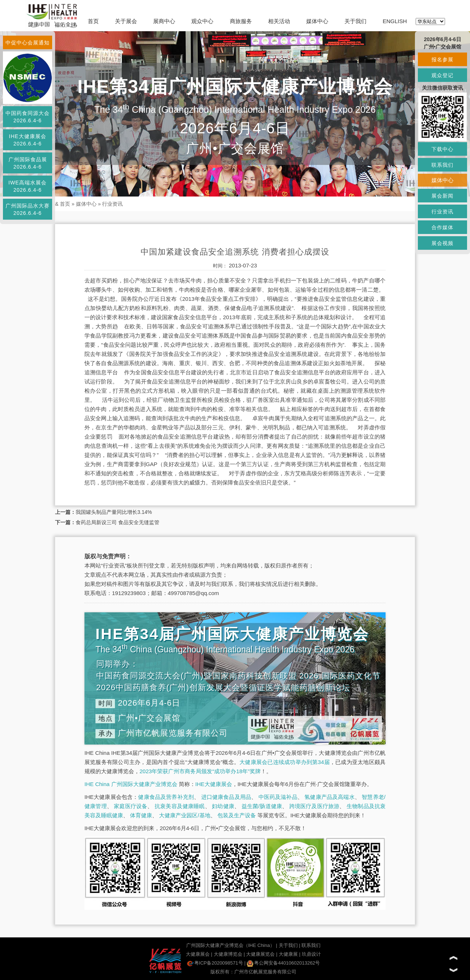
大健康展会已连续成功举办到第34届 (285, 762)
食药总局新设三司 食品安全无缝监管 (117, 522)
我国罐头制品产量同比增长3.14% (114, 512)
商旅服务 (241, 21)
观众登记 (442, 75)
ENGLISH (395, 21)
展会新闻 (442, 196)
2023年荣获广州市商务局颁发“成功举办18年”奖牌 (200, 771)
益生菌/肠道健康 (262, 806)
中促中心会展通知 (28, 43)
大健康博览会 (228, 954)
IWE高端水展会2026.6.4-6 (28, 186)
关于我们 (355, 21)
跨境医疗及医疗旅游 (314, 806)
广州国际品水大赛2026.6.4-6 (28, 209)
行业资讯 (112, 204)
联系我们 (311, 945)
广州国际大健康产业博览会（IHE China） (230, 945)
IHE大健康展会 (214, 784)
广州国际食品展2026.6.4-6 (28, 163)
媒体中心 (317, 21)
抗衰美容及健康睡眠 (180, 806)
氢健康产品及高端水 (329, 797)
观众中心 (202, 21)
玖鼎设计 (311, 954)
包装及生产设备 (237, 815)
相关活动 (279, 21)
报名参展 (442, 60)
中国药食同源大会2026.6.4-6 (28, 117)
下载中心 (442, 149)
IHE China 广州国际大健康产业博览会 (131, 784)
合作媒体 (442, 227)
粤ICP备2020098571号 (215, 963)
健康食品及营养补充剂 (166, 797)
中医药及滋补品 (278, 797)
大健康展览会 (260, 954)
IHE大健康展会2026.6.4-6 (27, 140)
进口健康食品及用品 (226, 797)
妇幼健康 (223, 806)
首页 (93, 21)
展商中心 (164, 21)
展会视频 (442, 243)
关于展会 (126, 21)
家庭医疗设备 (131, 806)
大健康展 (288, 954)
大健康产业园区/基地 (185, 815)
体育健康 (141, 815)
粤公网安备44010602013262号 (283, 963)
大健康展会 (198, 954)
